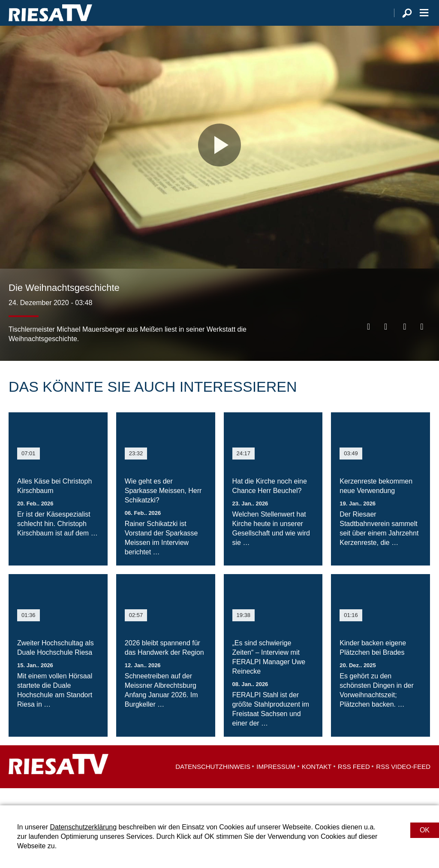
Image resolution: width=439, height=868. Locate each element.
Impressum (276, 784)
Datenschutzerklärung (83, 827)
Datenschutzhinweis (213, 784)
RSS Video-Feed (403, 784)
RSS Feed (354, 784)
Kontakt (317, 784)
